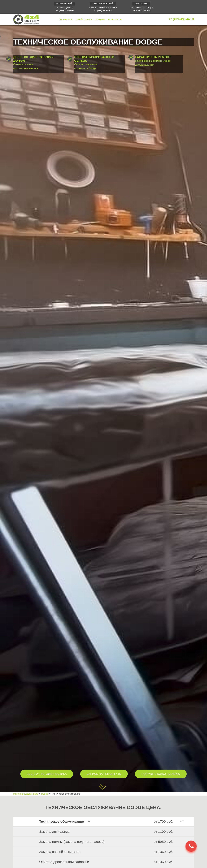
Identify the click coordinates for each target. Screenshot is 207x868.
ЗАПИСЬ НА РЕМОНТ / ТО (104, 774)
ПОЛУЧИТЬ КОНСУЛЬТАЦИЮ (161, 774)
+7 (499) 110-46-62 (142, 10)
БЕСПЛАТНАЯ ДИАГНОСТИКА (47, 774)
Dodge (45, 794)
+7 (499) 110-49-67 (65, 10)
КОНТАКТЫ (115, 19)
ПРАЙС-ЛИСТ (84, 19)
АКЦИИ (100, 19)
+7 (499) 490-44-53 (103, 10)
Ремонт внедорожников (26, 794)
